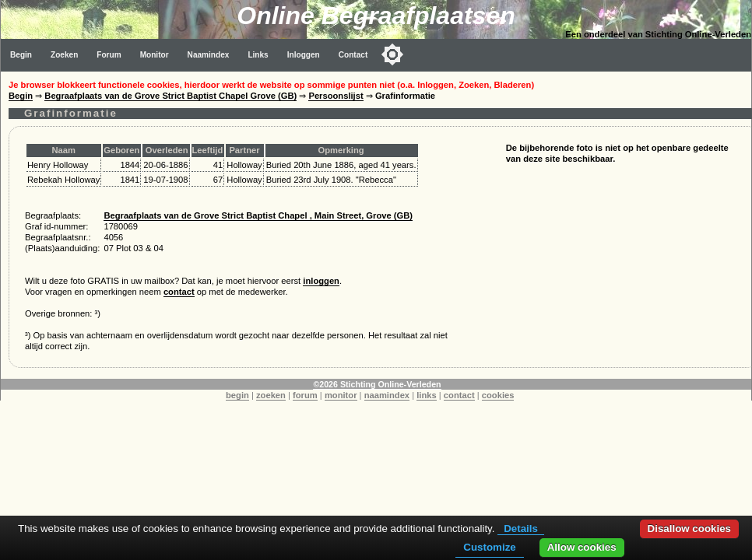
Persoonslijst (336, 96)
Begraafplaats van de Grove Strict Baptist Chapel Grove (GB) (170, 96)
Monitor (155, 55)
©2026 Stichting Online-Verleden (377, 384)
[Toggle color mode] (392, 54)
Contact (353, 55)
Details (521, 528)
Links (258, 55)
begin (237, 395)
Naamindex (209, 55)
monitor (341, 395)
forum (305, 395)
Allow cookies (582, 547)
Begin (21, 55)
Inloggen (304, 55)
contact (179, 292)
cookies (498, 395)
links (427, 395)
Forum (109, 55)
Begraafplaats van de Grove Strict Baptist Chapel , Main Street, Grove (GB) (258, 215)
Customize (489, 547)
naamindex (387, 395)
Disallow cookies (689, 528)
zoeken (271, 395)
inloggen (321, 281)
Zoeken (64, 55)
